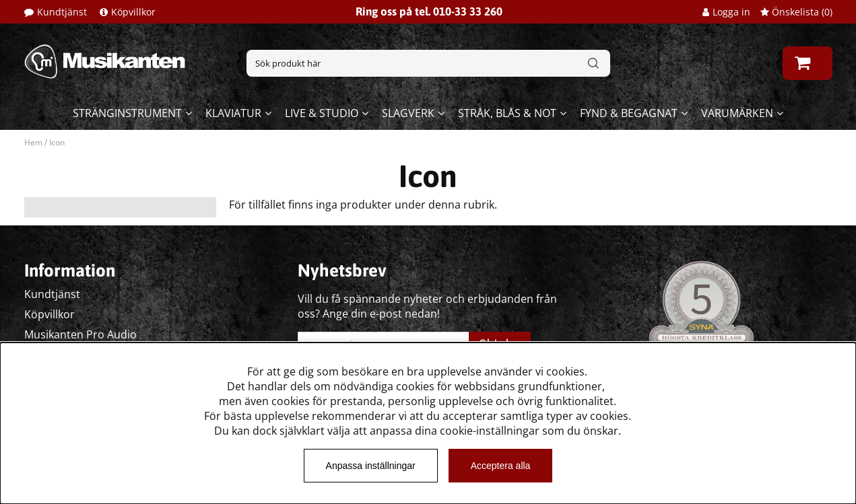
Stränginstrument (127, 113)
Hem (33, 142)
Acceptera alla (501, 466)
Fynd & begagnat (629, 113)
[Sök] (428, 63)
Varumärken (737, 113)
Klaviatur (233, 113)
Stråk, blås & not (507, 113)
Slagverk (408, 113)
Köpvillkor (133, 12)
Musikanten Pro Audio (80, 334)
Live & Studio (322, 113)
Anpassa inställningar (371, 466)
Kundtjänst (62, 12)
